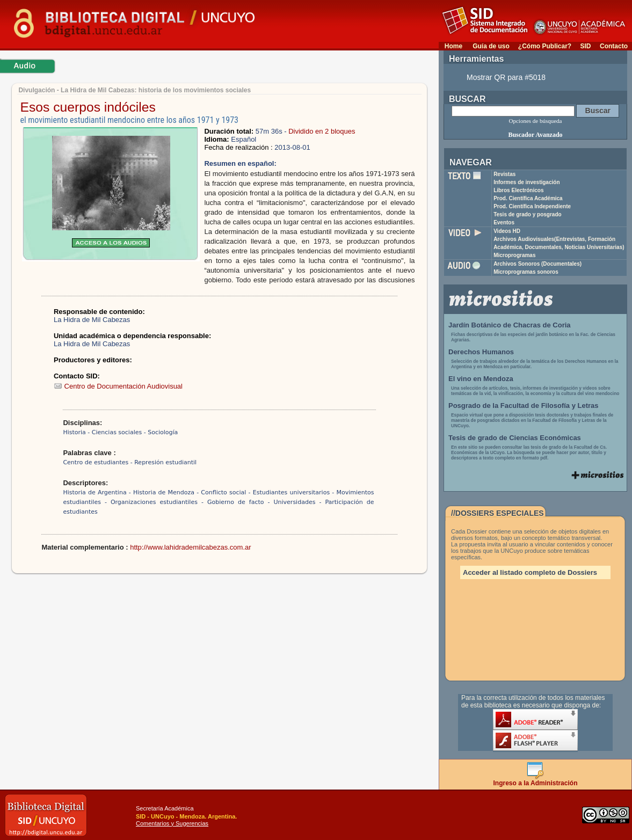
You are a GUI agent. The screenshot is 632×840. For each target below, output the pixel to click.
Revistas (504, 174)
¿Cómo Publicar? (545, 46)
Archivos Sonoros (537, 264)
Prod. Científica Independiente (532, 206)
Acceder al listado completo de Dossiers (530, 572)
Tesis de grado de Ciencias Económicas (515, 438)
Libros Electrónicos (518, 190)
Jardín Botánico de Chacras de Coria (510, 325)
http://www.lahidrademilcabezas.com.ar (190, 547)
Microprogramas (514, 255)
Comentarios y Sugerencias (172, 823)
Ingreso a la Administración (536, 780)
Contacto (614, 46)
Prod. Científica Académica (528, 198)
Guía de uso (491, 46)
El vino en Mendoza (481, 379)
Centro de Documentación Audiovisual (118, 386)
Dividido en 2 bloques (322, 131)
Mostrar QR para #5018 (506, 77)
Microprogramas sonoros (526, 272)
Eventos (504, 222)
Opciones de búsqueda (536, 121)
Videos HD (507, 231)
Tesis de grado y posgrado (528, 214)
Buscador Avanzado (535, 135)
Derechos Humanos (481, 352)
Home (453, 46)
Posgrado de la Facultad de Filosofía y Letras (524, 406)
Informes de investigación (526, 182)
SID (585, 46)
